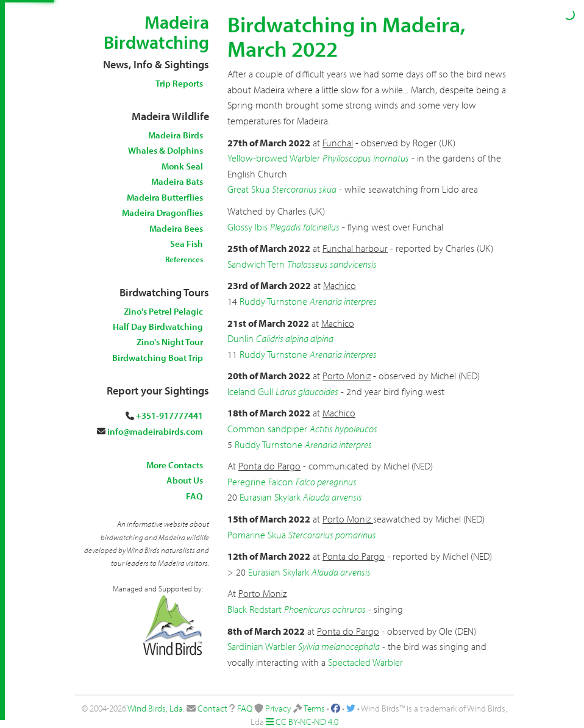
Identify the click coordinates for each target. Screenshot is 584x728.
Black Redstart (255, 609)
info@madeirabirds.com (155, 431)
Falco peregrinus (326, 482)
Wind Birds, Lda (155, 708)
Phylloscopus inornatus (366, 158)
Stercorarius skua (304, 189)
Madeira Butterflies (165, 197)
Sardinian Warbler (262, 646)
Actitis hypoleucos (344, 429)
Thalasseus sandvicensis (332, 264)
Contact (212, 708)
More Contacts (175, 465)
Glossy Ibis (247, 227)
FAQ (194, 496)
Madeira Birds (176, 135)
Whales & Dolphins (166, 150)
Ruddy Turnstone (273, 301)
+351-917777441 (169, 416)
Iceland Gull (250, 391)
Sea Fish (187, 244)
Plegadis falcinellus (305, 227)
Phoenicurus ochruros (325, 609)
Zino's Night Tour (170, 342)
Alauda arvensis (333, 497)
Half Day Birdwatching (158, 327)
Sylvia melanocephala (339, 646)
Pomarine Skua (257, 535)
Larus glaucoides (307, 391)
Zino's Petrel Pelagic (163, 311)
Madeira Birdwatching (156, 32)
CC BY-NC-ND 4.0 (307, 722)
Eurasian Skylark (270, 497)
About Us (185, 480)
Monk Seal (182, 166)
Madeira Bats (177, 181)
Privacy (278, 708)
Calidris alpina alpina (295, 338)
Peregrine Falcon (260, 482)
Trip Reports (179, 83)
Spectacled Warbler (365, 662)
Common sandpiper (267, 429)
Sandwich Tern (256, 264)
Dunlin (240, 338)
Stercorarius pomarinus (332, 535)
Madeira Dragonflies (162, 212)
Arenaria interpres (343, 301)
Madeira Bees (176, 228)
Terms (314, 708)
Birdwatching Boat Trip (158, 358)
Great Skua (248, 189)
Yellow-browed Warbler (274, 158)
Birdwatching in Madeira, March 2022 (347, 36)
